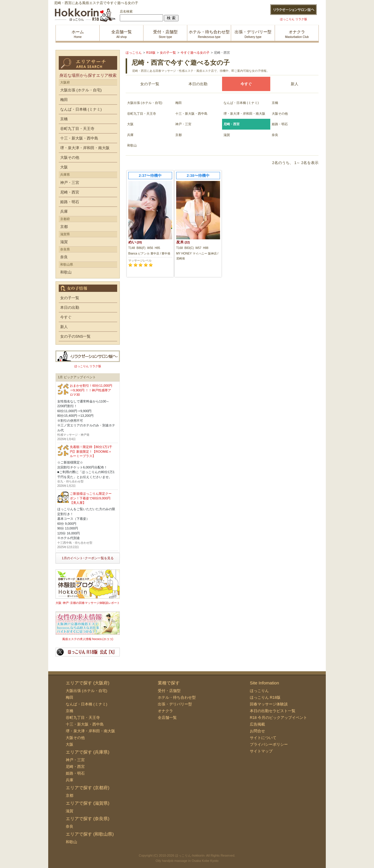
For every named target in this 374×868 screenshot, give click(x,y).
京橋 (275, 103)
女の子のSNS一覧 (75, 336)
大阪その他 (280, 114)
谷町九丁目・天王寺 (142, 114)
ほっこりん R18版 (265, 697)
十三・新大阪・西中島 (191, 114)
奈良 (275, 135)
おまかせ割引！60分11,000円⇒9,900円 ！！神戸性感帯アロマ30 (91, 390)
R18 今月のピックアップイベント (278, 718)
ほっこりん (259, 691)
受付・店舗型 (169, 691)
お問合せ (257, 731)
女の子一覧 (150, 84)
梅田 (179, 103)
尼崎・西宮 (70, 192)
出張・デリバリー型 (175, 704)
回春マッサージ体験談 (269, 704)
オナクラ (165, 711)
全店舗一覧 (167, 718)
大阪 (130, 124)
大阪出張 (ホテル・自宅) (145, 103)
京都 (179, 135)
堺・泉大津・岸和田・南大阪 (244, 114)
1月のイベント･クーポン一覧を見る (88, 558)
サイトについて (263, 738)
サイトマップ (261, 751)
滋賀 (227, 135)
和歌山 (132, 145)
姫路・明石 (280, 124)
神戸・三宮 (183, 124)
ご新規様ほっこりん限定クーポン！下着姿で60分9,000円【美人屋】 (91, 498)
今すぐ (66, 317)
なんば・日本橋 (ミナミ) (241, 103)
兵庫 (130, 135)
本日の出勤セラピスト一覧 (273, 711)
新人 (295, 84)
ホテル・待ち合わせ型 (177, 697)
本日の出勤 (198, 84)
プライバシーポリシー (269, 744)
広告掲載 (257, 724)
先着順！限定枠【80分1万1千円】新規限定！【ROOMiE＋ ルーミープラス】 (91, 451)
